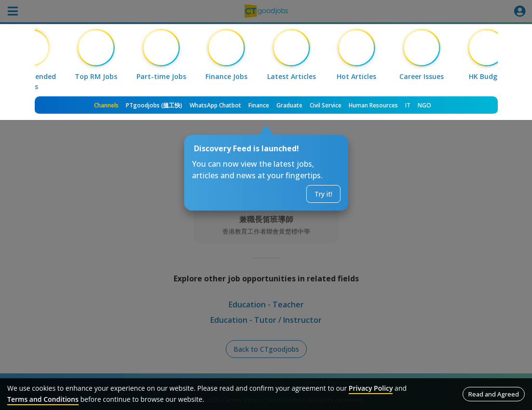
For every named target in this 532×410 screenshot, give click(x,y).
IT (408, 105)
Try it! (323, 194)
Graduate (289, 105)
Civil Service (326, 105)
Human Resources (373, 105)
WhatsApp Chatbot (215, 105)
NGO (424, 105)
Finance (259, 105)
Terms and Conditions (43, 399)
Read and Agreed (494, 394)
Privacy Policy (371, 388)
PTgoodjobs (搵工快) (154, 105)
